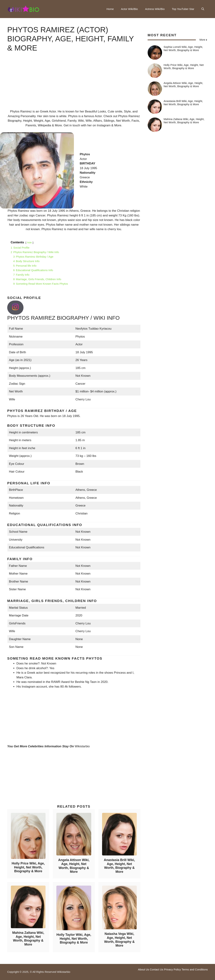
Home (110, 9)
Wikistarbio (82, 746)
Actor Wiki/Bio (129, 9)
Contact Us (156, 969)
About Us (143, 969)
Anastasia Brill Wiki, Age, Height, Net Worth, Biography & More (119, 866)
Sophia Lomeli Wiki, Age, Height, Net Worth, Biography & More (183, 48)
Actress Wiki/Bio (155, 9)
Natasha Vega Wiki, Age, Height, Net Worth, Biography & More (119, 940)
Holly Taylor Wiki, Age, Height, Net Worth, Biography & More (74, 939)
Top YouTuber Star (183, 9)
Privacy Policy (172, 969)
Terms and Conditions (195, 969)
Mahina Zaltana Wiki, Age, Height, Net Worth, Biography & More (28, 939)
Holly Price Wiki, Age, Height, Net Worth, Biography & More (28, 867)
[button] (203, 9)
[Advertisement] (74, 84)
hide (29, 243)
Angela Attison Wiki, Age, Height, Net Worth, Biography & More (74, 866)
